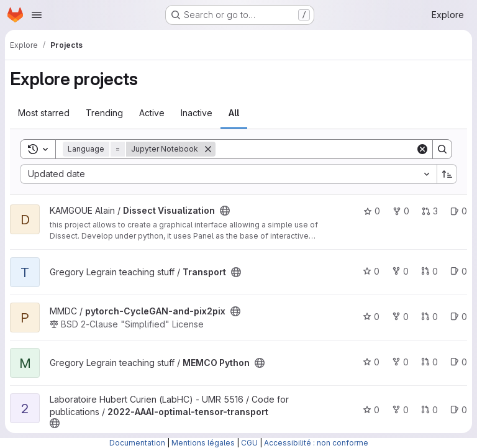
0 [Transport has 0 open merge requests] (429, 271)
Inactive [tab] (197, 113)
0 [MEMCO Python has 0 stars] (371, 362)
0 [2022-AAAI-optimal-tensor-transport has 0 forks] (400, 410)
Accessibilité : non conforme (316, 443)
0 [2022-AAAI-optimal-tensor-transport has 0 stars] (371, 410)
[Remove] (208, 149)
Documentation (137, 443)
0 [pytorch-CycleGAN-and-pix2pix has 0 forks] (400, 317)
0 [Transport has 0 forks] (400, 271)
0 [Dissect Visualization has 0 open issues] (459, 211)
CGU (249, 443)
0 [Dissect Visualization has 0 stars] (372, 211)
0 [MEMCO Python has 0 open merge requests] (429, 362)
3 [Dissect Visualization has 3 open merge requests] (430, 211)
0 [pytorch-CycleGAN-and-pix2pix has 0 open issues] (459, 317)
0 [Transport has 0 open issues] (459, 271)
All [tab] (234, 113)
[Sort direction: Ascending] (447, 174)
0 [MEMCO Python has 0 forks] (400, 362)
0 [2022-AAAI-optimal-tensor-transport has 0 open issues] (459, 410)
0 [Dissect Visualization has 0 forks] (401, 211)
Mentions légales (203, 443)
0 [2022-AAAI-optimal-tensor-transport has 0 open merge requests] (429, 410)
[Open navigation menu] (37, 15)
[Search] (316, 149)
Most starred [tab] (44, 113)
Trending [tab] (104, 113)
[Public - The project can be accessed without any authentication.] (225, 211)
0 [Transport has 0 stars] (371, 271)
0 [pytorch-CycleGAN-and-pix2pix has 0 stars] (371, 317)
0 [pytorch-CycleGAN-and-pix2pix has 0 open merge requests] (429, 317)
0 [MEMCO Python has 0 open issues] (459, 362)
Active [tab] (152, 113)
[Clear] (422, 149)
